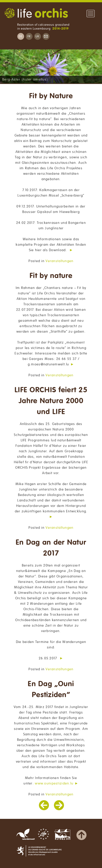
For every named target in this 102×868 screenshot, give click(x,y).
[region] (51, 66)
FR (29, 37)
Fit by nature (51, 276)
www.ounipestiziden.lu (54, 783)
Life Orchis (36, 14)
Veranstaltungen (59, 261)
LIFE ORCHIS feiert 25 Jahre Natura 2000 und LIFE (51, 401)
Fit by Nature (51, 96)
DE (21, 37)
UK (38, 37)
